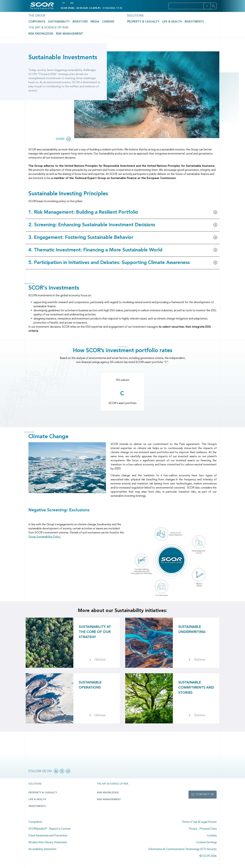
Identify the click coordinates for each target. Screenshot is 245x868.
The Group (35, 15)
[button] (207, 6)
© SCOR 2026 (208, 856)
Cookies (212, 836)
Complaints (35, 822)
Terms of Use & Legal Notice (199, 822)
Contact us (205, 795)
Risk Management (200, 21)
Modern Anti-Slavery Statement (48, 842)
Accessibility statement (42, 849)
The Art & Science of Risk (184, 15)
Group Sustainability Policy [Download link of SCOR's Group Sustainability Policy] (44, 537)
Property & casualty (41, 793)
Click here (100, 660)
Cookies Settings (206, 842)
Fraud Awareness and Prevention (48, 836)
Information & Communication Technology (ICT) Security (182, 849)
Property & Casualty (115, 21)
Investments (155, 21)
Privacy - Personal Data (203, 829)
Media (81, 21)
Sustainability (52, 21)
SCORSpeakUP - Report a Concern (50, 829)
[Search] (214, 6)
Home (31, 32)
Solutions (109, 15)
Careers (92, 21)
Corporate (35, 21)
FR (63, 3)
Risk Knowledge (178, 21)
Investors (69, 21)
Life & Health (137, 21)
